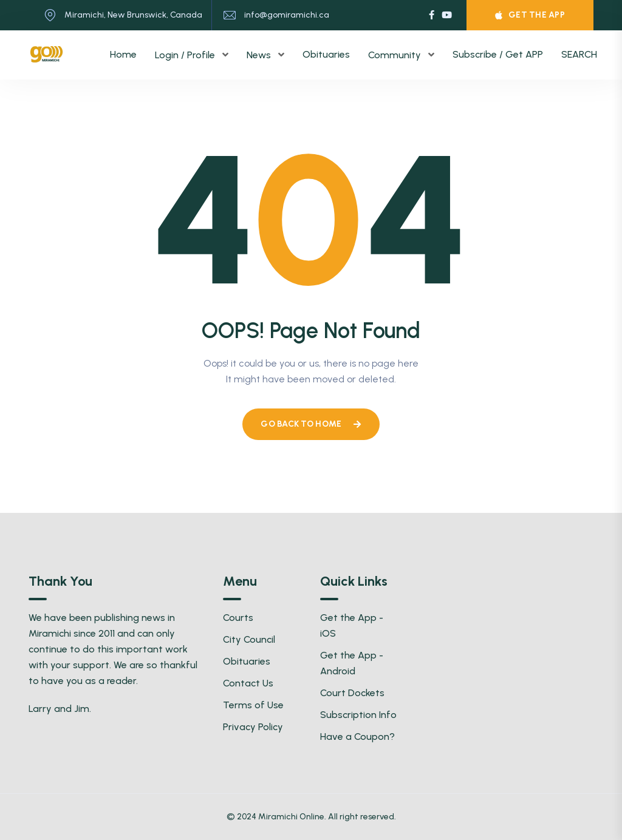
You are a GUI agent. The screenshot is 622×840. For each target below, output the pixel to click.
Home (123, 54)
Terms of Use (253, 705)
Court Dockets (352, 693)
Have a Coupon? (357, 737)
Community (396, 55)
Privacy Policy (253, 727)
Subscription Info (358, 715)
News (260, 55)
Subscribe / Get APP (498, 54)
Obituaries (326, 54)
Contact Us (248, 683)
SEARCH (579, 54)
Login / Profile (186, 55)
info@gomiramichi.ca (287, 15)
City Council (249, 639)
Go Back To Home (311, 424)
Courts (238, 618)
